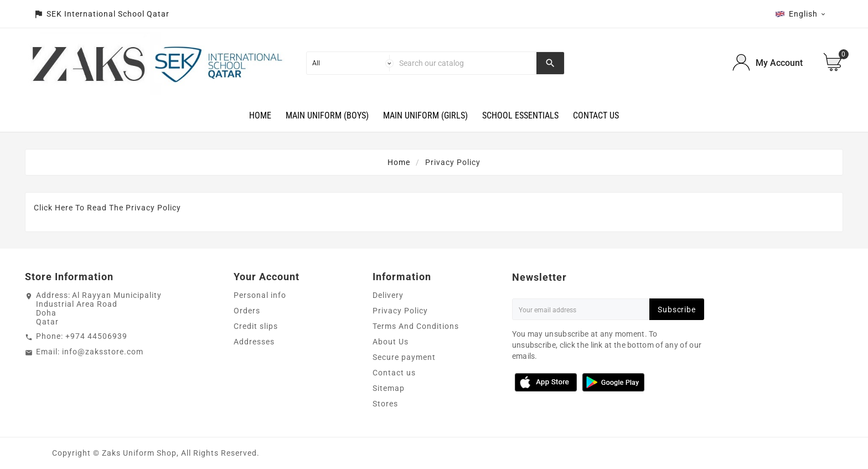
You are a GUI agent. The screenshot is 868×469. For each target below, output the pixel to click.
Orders (247, 311)
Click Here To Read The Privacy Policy (107, 208)
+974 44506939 (96, 336)
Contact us (394, 373)
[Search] (465, 63)
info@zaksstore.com (103, 352)
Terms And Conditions (416, 326)
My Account (779, 63)
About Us (391, 342)
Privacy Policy (400, 311)
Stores (385, 404)
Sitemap (389, 388)
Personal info (260, 295)
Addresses (254, 342)
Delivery (388, 295)
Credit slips (256, 326)
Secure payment (404, 357)
